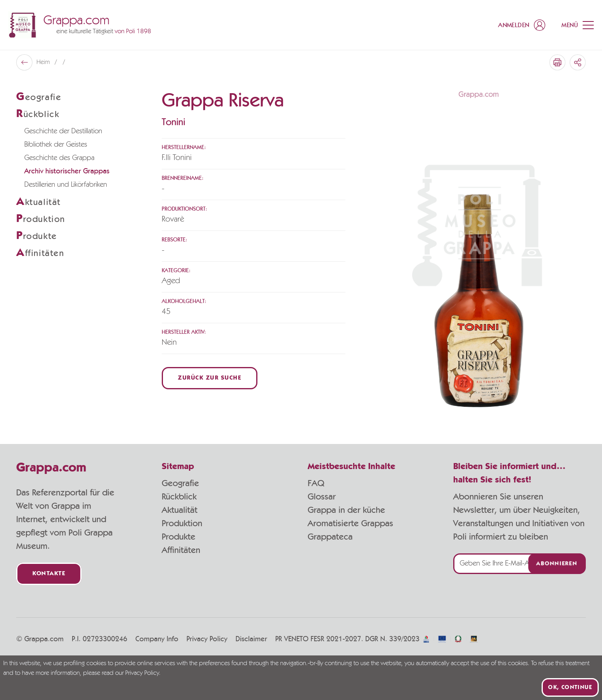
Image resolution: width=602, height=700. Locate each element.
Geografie (180, 483)
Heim (44, 62)
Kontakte (49, 574)
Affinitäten (181, 550)
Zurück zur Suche (210, 378)
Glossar (322, 497)
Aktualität (180, 510)
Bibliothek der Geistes (56, 145)
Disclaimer (251, 639)
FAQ (316, 483)
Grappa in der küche (346, 510)
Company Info (157, 639)
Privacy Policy (207, 639)
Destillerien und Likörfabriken (66, 185)
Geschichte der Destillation (63, 131)
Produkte (179, 537)
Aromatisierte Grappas (350, 523)
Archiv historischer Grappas (67, 171)
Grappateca (330, 537)
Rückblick (179, 497)
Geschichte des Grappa (59, 158)
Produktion (182, 523)
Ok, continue (570, 687)
